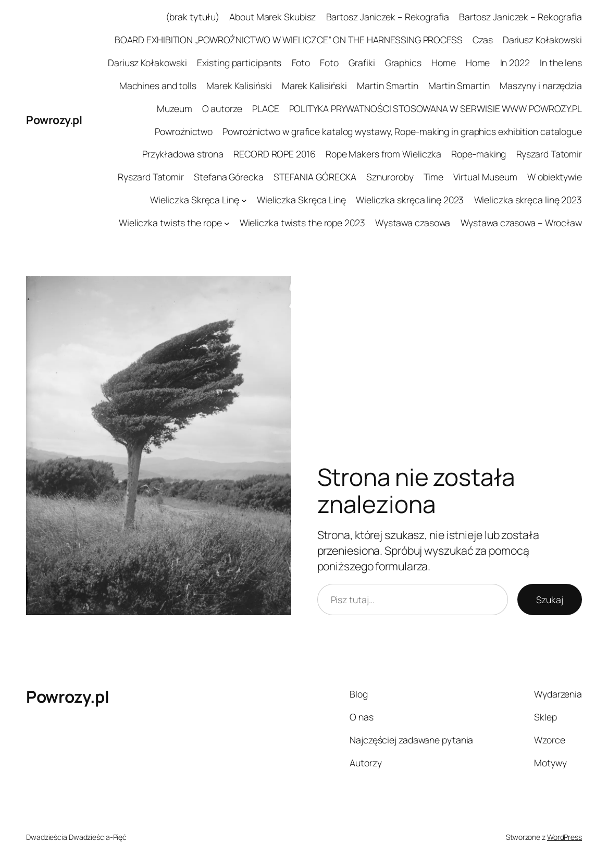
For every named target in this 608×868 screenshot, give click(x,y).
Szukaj (550, 600)
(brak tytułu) (193, 17)
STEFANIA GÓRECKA (315, 177)
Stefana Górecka (229, 177)
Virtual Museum (485, 177)
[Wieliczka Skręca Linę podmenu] (244, 200)
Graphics (403, 63)
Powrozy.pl (54, 120)
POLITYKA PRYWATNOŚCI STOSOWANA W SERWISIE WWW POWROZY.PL (436, 108)
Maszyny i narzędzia (541, 85)
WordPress (564, 837)
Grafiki (362, 63)
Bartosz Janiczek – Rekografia (388, 17)
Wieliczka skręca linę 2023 (410, 200)
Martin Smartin (388, 85)
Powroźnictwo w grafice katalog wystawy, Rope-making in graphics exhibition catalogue (402, 131)
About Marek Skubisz (272, 17)
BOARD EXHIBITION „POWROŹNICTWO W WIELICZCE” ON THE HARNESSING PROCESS (289, 40)
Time (434, 177)
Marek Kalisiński (239, 85)
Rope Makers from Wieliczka (383, 154)
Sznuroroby (390, 177)
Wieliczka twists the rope (170, 223)
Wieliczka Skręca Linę (195, 200)
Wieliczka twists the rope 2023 (302, 223)
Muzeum (174, 108)
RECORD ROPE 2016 (274, 154)
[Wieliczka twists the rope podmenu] (227, 223)
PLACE (266, 108)
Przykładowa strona (183, 154)
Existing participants (239, 63)
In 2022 (515, 63)
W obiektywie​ (555, 177)
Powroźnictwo (184, 131)
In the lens (561, 63)
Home (444, 63)
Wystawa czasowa (413, 223)
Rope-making (479, 154)
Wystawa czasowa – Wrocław (522, 223)
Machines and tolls (158, 85)
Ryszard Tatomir (549, 154)
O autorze (222, 108)
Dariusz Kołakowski (542, 40)
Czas (483, 40)
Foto (301, 63)
